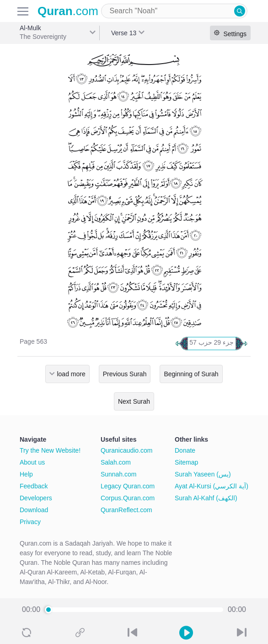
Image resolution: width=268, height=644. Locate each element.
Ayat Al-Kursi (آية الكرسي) (212, 486)
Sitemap (186, 462)
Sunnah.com (119, 474)
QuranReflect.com (126, 510)
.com (68, 11)
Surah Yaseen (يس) (203, 474)
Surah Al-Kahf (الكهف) (206, 498)
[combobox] (174, 11)
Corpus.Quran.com (128, 498)
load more (71, 374)
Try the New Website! (50, 450)
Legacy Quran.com (128, 486)
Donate (185, 450)
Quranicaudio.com (127, 450)
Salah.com (116, 462)
